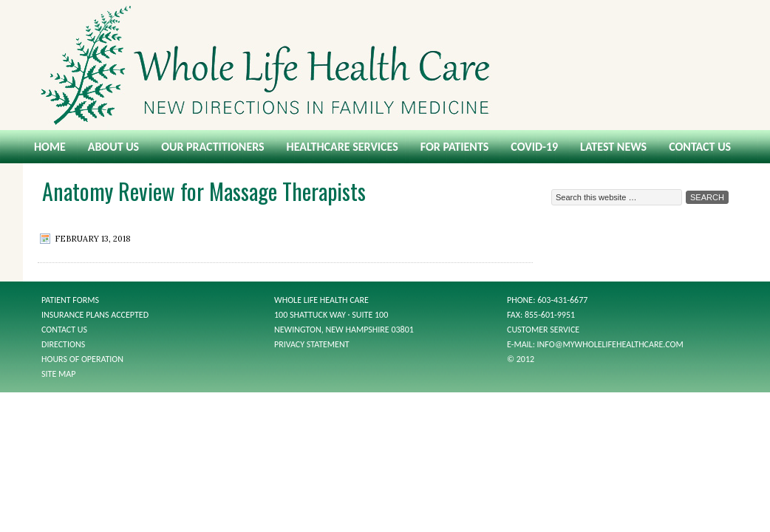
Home (50, 147)
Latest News (613, 147)
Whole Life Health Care (385, 65)
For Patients (454, 147)
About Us (113, 147)
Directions (63, 344)
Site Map (58, 374)
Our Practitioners (212, 147)
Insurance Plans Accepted (95, 315)
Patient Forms (70, 300)
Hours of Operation (82, 359)
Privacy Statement (312, 344)
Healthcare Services (343, 147)
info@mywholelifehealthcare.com (610, 344)
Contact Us (700, 147)
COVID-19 (534, 147)
